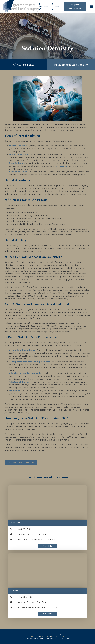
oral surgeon (62, 166)
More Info (48, 546)
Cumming (15, 591)
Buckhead (15, 523)
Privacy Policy (45, 636)
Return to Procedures (21, 463)
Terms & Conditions (58, 636)
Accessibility (35, 636)
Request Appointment (75, 6)
